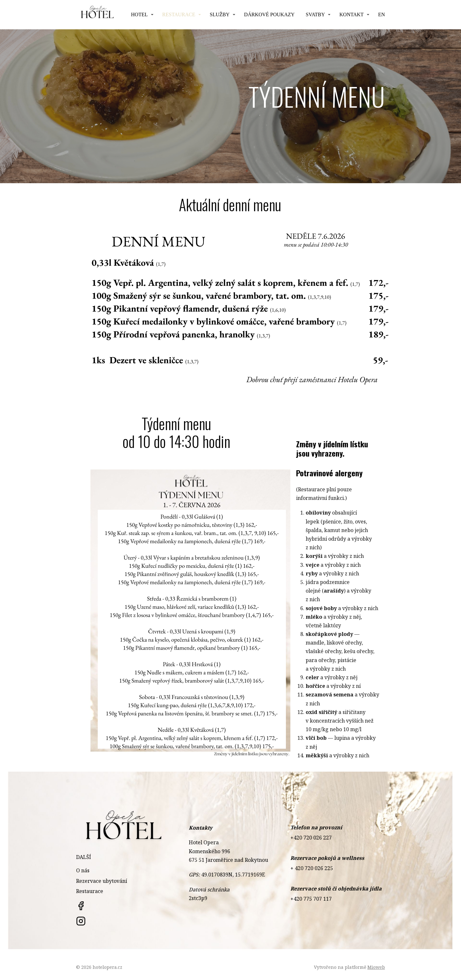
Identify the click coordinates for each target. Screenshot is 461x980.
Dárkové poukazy (270, 14)
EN (382, 14)
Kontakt (351, 14)
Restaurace (179, 14)
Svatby (315, 14)
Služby (220, 14)
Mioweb (376, 967)
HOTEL (139, 14)
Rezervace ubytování (102, 881)
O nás (83, 870)
